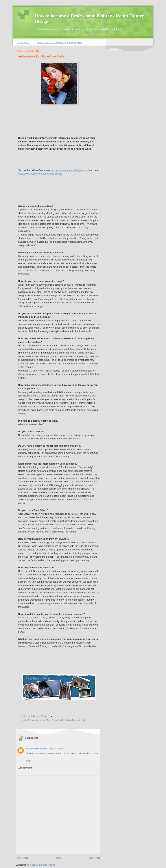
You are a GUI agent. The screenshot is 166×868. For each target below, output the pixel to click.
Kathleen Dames (34, 749)
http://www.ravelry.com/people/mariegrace (40, 174)
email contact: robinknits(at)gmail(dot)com (59, 42)
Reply (29, 761)
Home (58, 858)
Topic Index (23, 42)
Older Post (94, 858)
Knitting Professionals (75, 720)
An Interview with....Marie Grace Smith (46, 720)
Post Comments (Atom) (42, 865)
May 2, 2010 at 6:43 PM (54, 749)
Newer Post (22, 858)
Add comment (25, 768)
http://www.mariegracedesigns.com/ (70, 170)
